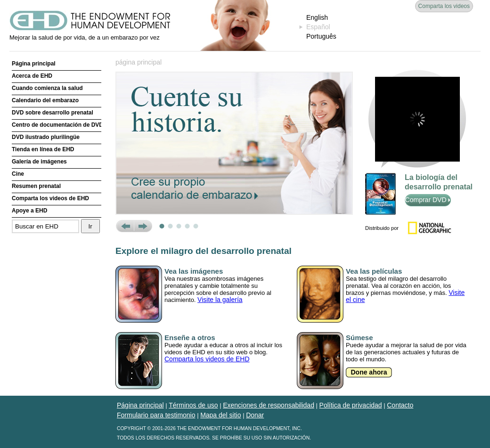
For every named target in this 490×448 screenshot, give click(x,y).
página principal (139, 62)
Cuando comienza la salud (47, 88)
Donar (255, 415)
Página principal (34, 64)
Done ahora (369, 372)
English (317, 17)
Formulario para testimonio (156, 415)
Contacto (400, 405)
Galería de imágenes (39, 162)
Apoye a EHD (29, 211)
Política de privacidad (351, 405)
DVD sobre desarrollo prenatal (53, 113)
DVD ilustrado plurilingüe (46, 137)
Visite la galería (220, 300)
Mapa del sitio (220, 415)
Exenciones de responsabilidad (269, 405)
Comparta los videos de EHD (50, 198)
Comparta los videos (444, 6)
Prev (125, 226)
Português (321, 36)
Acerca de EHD (32, 76)
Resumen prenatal (36, 186)
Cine (18, 174)
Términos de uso (193, 405)
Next (143, 226)
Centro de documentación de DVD (57, 125)
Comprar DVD (428, 200)
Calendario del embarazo (45, 100)
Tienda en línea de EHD (43, 149)
